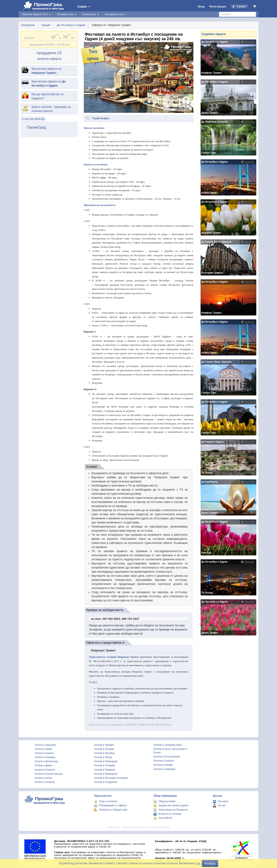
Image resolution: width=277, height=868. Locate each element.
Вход (201, 6)
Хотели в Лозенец (45, 782)
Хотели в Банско (44, 753)
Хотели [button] (91, 14)
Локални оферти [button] (36, 14)
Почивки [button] (67, 14)
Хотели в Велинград (46, 761)
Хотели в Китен (43, 778)
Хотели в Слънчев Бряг (167, 757)
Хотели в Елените (45, 770)
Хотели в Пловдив (104, 765)
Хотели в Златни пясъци (49, 774)
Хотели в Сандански (106, 782)
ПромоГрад (36, 127)
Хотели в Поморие (105, 770)
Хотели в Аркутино (45, 745)
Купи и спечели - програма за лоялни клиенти (51, 109)
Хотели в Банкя (43, 749)
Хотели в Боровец (45, 757)
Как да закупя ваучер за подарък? (47, 96)
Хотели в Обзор (103, 757)
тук (198, 863)
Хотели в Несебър (104, 753)
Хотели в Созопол (164, 761)
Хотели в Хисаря (163, 765)
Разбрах (210, 863)
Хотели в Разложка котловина (111, 778)
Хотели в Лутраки (104, 749)
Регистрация (218, 6)
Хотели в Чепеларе (164, 769)
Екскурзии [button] (116, 14)
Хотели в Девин (44, 765)
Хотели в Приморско (106, 774)
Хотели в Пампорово (106, 761)
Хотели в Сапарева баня (167, 745)
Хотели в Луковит (104, 745)
